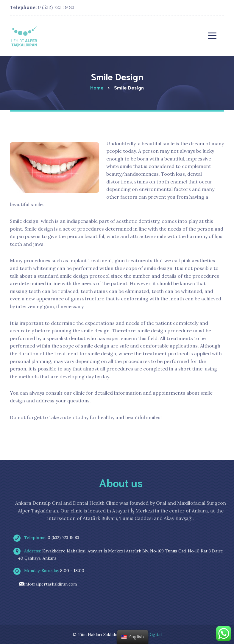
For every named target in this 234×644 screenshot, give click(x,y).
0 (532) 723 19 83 (42, 7)
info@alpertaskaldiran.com (47, 584)
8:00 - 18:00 (51, 571)
